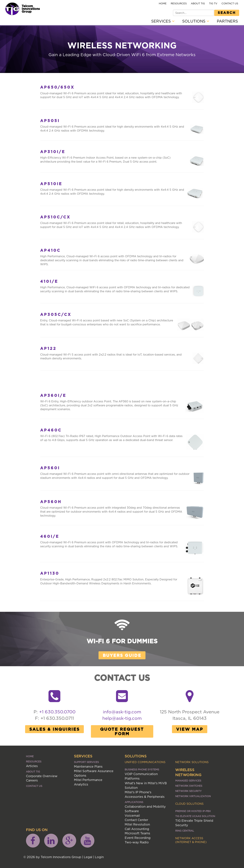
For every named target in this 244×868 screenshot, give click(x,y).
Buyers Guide (122, 655)
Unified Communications (145, 762)
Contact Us (230, 3)
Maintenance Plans (88, 766)
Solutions (196, 21)
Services (163, 21)
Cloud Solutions (189, 804)
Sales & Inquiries (54, 729)
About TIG (198, 3)
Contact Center (136, 820)
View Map (190, 729)
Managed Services (188, 781)
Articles (32, 766)
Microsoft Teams (137, 833)
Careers (32, 780)
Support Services (86, 762)
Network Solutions (192, 762)
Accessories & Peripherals (145, 797)
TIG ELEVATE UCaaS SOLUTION (195, 816)
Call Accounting (137, 829)
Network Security (188, 791)
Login (99, 857)
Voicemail (132, 816)
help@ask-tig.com (122, 718)
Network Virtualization (193, 796)
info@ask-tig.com (122, 712)
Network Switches (189, 786)
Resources (179, 3)
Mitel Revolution (137, 824)
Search (227, 12)
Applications (134, 802)
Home (163, 3)
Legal (88, 857)
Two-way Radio (137, 842)
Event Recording (138, 838)
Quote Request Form (122, 731)
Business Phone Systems (142, 769)
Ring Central (185, 831)
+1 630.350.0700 (57, 712)
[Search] (193, 13)
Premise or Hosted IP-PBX (193, 811)
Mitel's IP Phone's (138, 792)
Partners (227, 21)
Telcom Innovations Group (31, 9)
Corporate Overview (42, 776)
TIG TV (213, 3)
